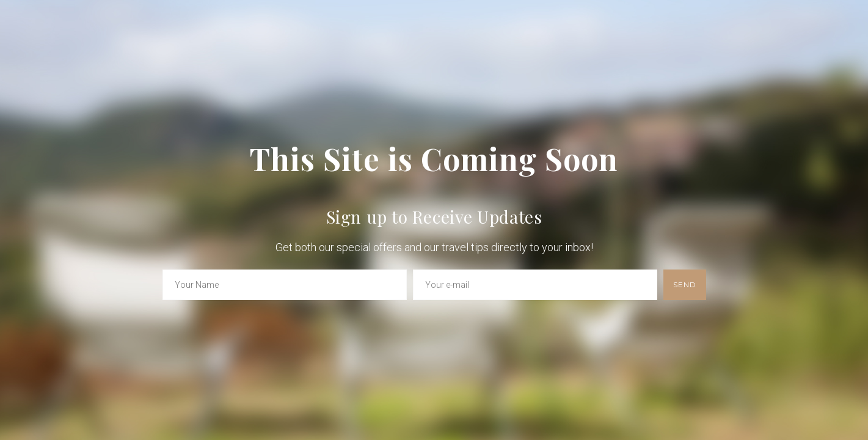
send (685, 284)
